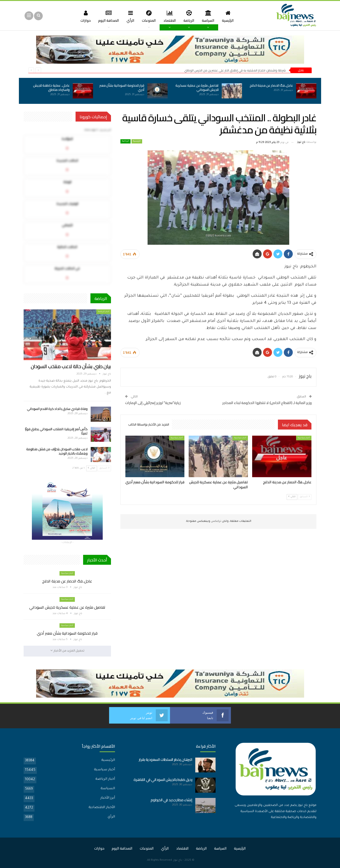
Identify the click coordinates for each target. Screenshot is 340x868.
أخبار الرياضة (104, 312)
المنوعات (148, 16)
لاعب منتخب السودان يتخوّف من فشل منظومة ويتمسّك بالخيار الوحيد (57, 451)
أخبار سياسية (304, 438)
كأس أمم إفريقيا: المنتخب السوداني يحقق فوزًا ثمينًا (56, 431)
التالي (292, 497)
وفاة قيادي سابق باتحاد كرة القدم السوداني (57, 409)
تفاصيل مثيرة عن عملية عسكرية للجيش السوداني (197, 88)
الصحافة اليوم (107, 16)
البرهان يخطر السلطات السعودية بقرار (166, 759)
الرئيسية (230, 16)
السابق (305, 497)
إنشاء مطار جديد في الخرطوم (171, 800)
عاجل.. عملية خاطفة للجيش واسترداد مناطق (51, 88)
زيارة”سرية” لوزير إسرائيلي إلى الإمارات (153, 403)
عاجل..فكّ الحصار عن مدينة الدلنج (271, 85)
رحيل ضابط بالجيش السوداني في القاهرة (163, 779)
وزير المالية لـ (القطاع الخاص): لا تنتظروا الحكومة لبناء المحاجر (267, 403)
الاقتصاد (170, 16)
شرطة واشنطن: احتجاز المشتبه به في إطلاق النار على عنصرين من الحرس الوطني (235, 70)
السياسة (210, 16)
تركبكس (216, 521)
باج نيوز (178, 860)
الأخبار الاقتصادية (102, 807)
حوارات (83, 16)
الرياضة (190, 16)
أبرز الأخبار (108, 798)
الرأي (130, 16)
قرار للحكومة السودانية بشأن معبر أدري (122, 88)
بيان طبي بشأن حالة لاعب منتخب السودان (71, 366)
